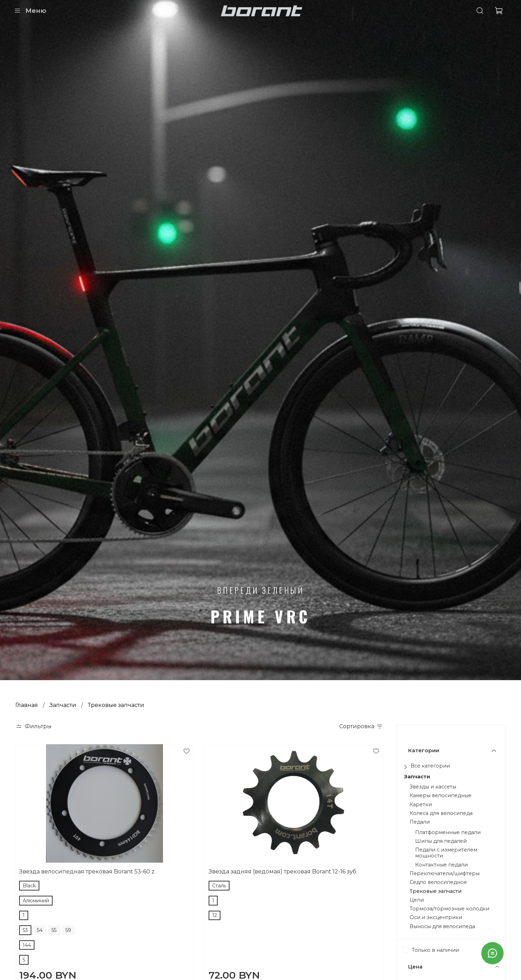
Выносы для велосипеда (442, 927)
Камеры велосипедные (441, 796)
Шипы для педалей (441, 841)
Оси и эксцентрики (436, 917)
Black (29, 886)
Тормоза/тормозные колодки (449, 909)
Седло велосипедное (438, 882)
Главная (27, 705)
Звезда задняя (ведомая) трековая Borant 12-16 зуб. (283, 872)
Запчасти (63, 705)
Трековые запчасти (436, 891)
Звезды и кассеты (433, 787)
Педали (420, 822)
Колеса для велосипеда (441, 813)
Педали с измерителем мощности (446, 853)
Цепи (417, 900)
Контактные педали (441, 865)
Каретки (421, 805)
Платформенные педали (448, 833)
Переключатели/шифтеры (445, 874)
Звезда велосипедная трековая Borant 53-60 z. (87, 872)
